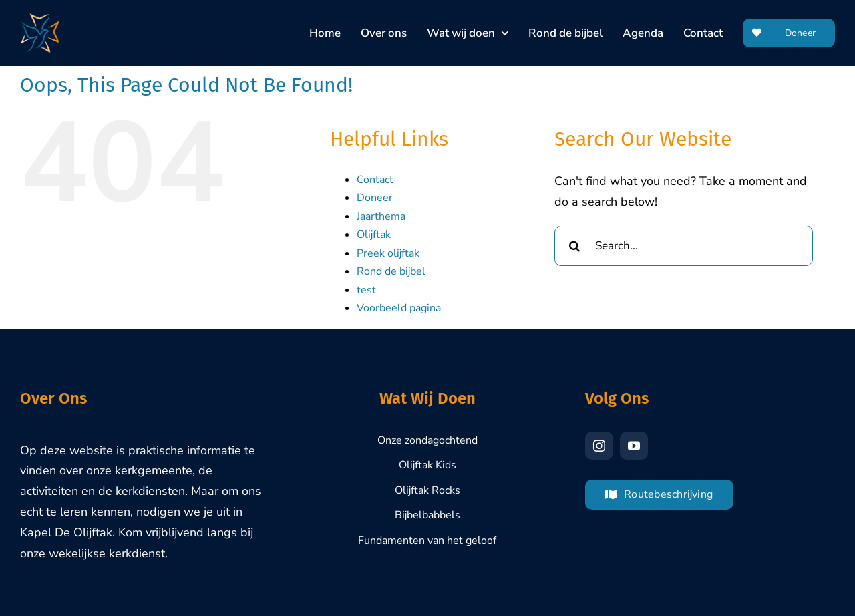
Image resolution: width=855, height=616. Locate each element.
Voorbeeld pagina (399, 308)
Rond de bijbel (391, 271)
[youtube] (634, 446)
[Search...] (684, 246)
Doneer (375, 198)
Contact (375, 180)
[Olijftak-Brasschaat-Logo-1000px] (40, 19)
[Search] (574, 246)
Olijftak (374, 235)
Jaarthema (381, 216)
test (366, 290)
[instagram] (599, 446)
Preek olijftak (388, 253)
